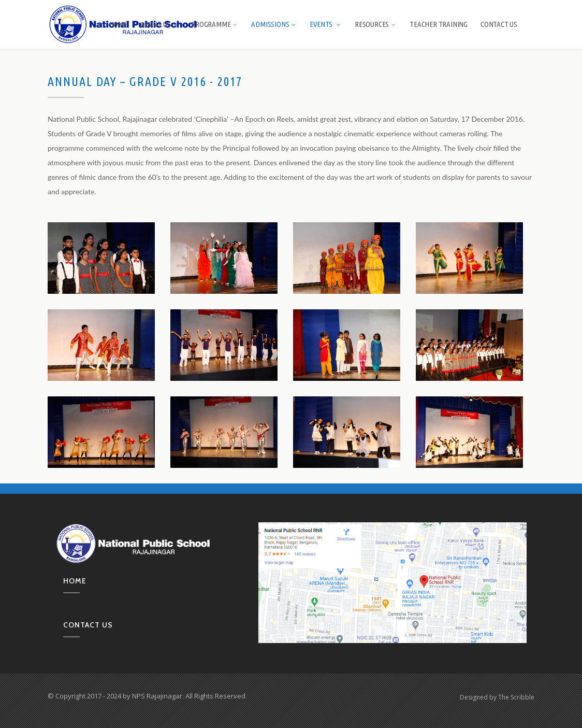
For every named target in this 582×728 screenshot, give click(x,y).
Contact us (88, 625)
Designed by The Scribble (497, 697)
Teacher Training (439, 24)
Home (118, 24)
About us (159, 24)
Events (326, 24)
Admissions (274, 24)
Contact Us (499, 24)
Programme (215, 24)
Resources (376, 24)
